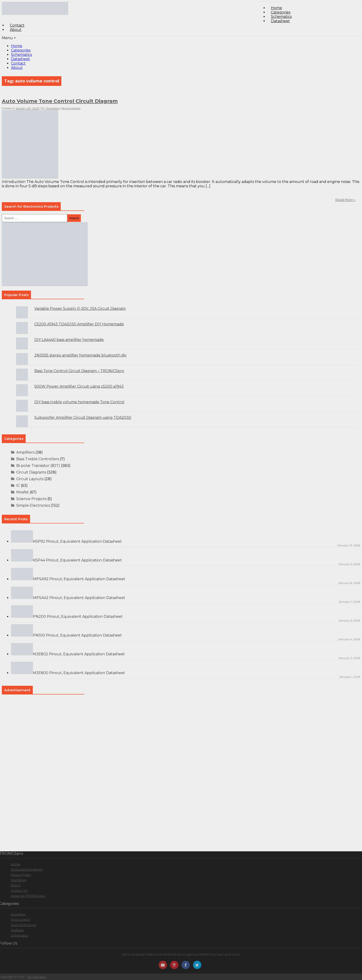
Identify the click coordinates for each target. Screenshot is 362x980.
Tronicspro (53, 108)
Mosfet (23, 492)
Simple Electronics (33, 505)
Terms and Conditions (27, 869)
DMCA (16, 885)
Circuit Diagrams (31, 472)
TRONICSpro (37, 977)
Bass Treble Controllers (38, 459)
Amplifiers (25, 452)
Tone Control (20, 920)
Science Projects (31, 499)
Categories (21, 50)
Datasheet (280, 21)
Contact (18, 63)
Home (17, 46)
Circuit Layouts (30, 479)
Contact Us (19, 890)
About (16, 30)
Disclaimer (19, 880)
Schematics (21, 55)
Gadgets (17, 930)
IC (18, 486)
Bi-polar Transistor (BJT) (38, 466)
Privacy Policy (21, 875)
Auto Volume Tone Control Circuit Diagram (60, 101)
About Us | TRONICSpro (28, 896)
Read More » (345, 200)
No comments (71, 108)
